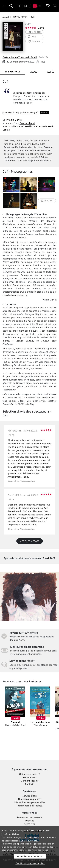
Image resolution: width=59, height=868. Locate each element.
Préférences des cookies (29, 806)
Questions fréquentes (30, 799)
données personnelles (33, 802)
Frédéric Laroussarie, (36, 126)
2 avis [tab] (34, 72)
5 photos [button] (47, 201)
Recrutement (29, 777)
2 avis (41, 28)
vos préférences (20, 847)
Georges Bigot (27, 123)
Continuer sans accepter (30, 863)
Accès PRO (30, 824)
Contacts (30, 784)
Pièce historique (29, 113)
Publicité (30, 821)
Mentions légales (29, 781)
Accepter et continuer (30, 856)
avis (32, 37)
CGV (16, 802)
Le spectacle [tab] (13, 72)
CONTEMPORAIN (11, 113)
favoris (34, 41)
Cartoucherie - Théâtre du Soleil (20, 57)
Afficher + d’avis (30, 541)
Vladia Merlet (14, 120)
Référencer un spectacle (29, 817)
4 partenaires (23, 844)
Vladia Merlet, (17, 126)
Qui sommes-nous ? (30, 774)
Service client (29, 796)
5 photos (35, 32)
